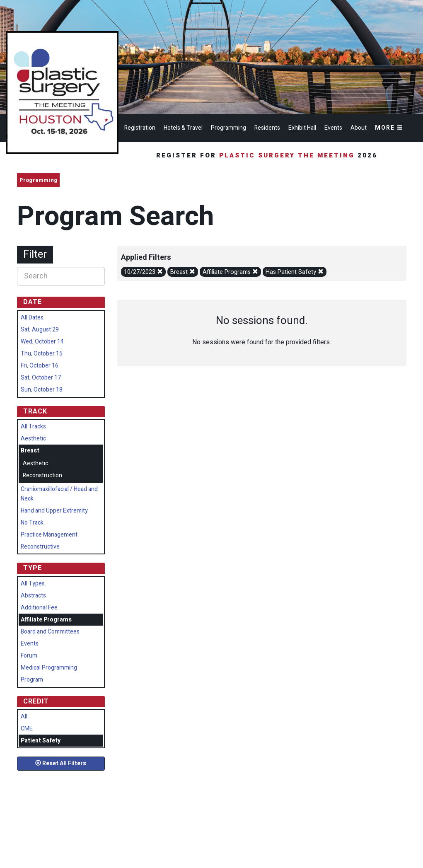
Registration (140, 128)
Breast (183, 272)
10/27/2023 (143, 272)
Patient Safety (41, 741)
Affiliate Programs (230, 272)
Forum (29, 656)
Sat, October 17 (41, 378)
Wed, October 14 (42, 342)
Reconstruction (42, 475)
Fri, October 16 (40, 366)
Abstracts (33, 596)
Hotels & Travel (183, 128)
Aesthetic (33, 439)
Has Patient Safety (295, 272)
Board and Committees (50, 632)
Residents (267, 128)
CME (27, 729)
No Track (32, 523)
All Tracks (33, 427)
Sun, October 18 (42, 390)
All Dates (32, 318)
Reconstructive (40, 547)
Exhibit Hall (302, 128)
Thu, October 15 (42, 354)
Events (333, 128)
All (24, 717)
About (359, 128)
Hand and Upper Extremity (54, 511)
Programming (228, 128)
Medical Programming (49, 668)
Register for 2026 (268, 155)
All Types (33, 584)
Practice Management (49, 535)
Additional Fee (39, 608)
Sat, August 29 (40, 330)
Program (32, 680)
